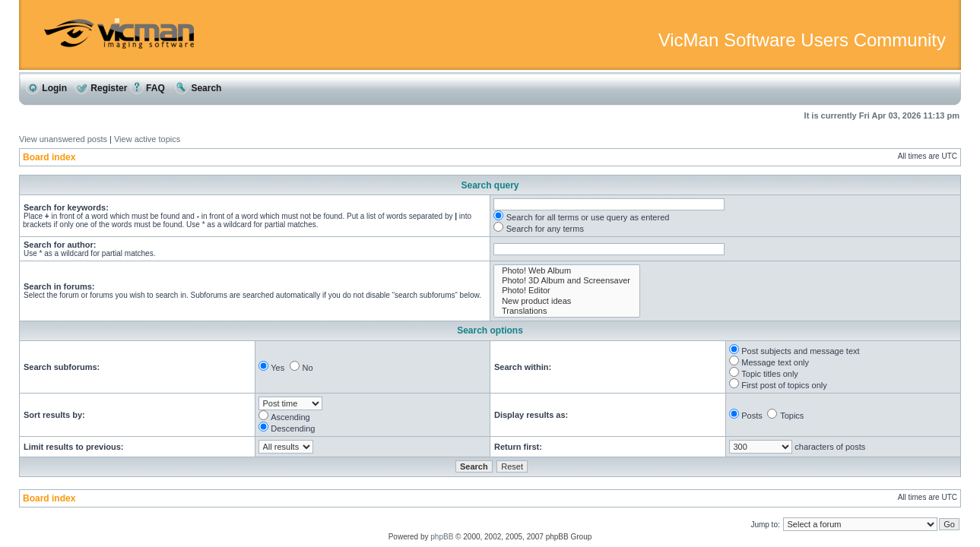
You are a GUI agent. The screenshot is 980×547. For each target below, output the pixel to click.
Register (101, 88)
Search (198, 88)
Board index (49, 157)
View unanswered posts (63, 139)
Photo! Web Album (567, 271)
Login (46, 88)
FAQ (147, 88)
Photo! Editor (567, 291)
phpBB (442, 537)
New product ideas (567, 301)
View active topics (147, 139)
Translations (567, 311)
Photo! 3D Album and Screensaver (567, 281)
